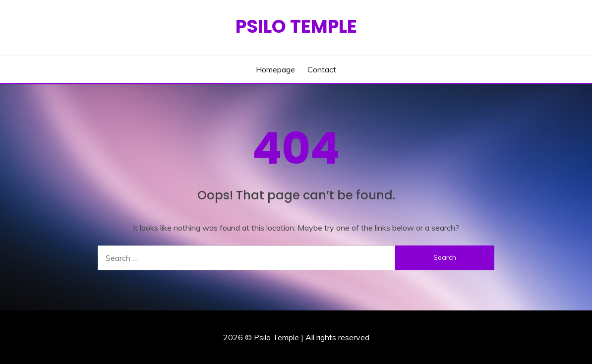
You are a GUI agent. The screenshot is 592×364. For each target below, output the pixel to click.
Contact (322, 69)
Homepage (275, 69)
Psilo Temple (296, 26)
